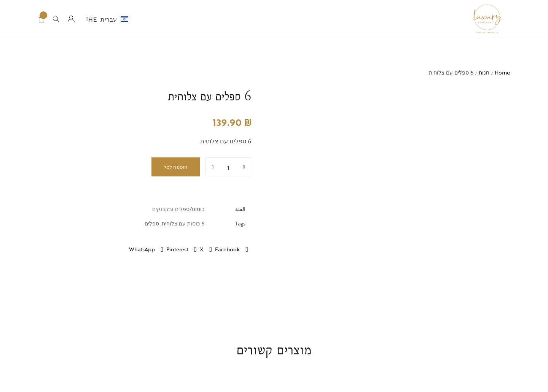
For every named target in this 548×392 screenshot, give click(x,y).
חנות (484, 72)
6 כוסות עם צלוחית (183, 223)
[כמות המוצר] (228, 167)
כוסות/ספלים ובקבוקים (178, 209)
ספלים (152, 223)
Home (502, 72)
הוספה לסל (176, 167)
